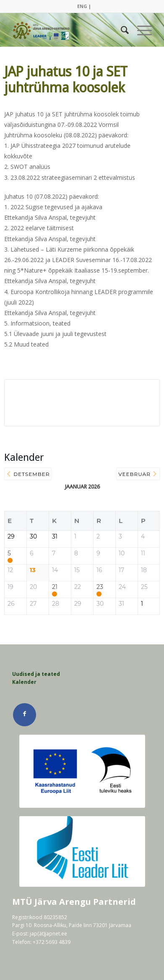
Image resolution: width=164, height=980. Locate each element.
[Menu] (140, 30)
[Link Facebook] (25, 715)
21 (55, 587)
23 (100, 587)
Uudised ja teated (36, 674)
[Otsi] (121, 30)
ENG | (84, 6)
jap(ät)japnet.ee (48, 934)
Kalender (24, 682)
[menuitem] (84, 6)
